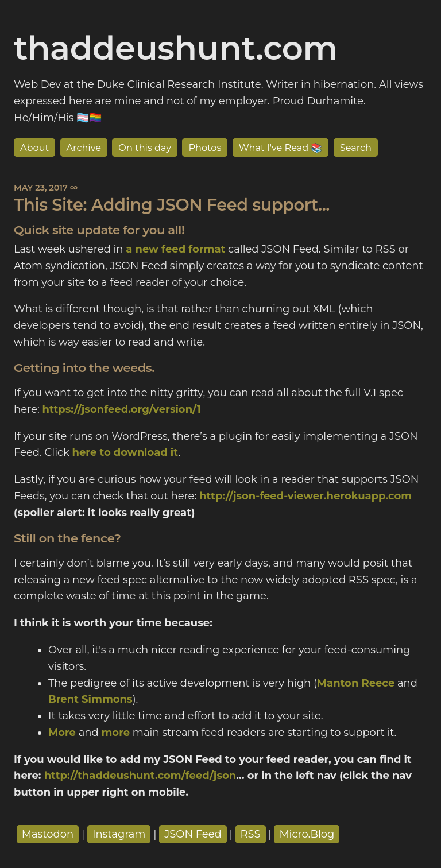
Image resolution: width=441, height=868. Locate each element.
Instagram (119, 834)
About (34, 148)
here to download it (125, 452)
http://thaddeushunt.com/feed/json (140, 776)
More (62, 733)
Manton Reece (356, 683)
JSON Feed (193, 834)
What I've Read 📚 (281, 148)
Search (356, 148)
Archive (84, 148)
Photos (205, 148)
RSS (251, 834)
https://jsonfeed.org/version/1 (121, 409)
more (115, 733)
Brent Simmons (90, 699)
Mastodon (48, 834)
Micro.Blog (307, 834)
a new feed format (175, 249)
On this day (145, 148)
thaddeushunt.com (176, 48)
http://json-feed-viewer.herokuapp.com (305, 496)
